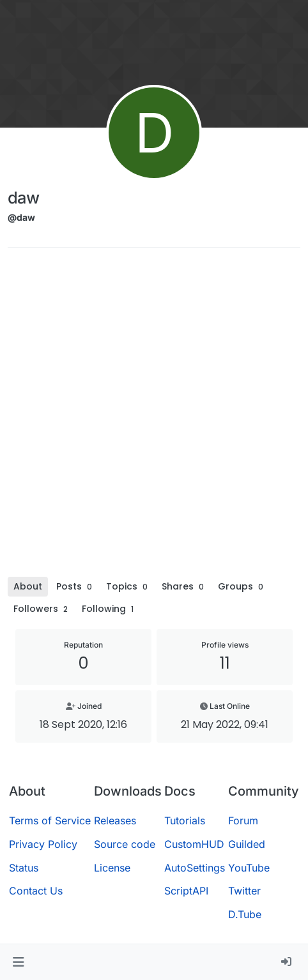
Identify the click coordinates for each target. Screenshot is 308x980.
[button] (18, 962)
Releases (115, 820)
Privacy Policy (43, 844)
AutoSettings (195, 868)
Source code (125, 844)
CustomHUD (194, 844)
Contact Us (36, 891)
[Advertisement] (154, 417)
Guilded (247, 844)
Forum (243, 820)
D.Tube (245, 914)
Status (24, 868)
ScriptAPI (186, 891)
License (112, 868)
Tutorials (185, 820)
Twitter (244, 891)
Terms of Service (50, 820)
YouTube (249, 868)
